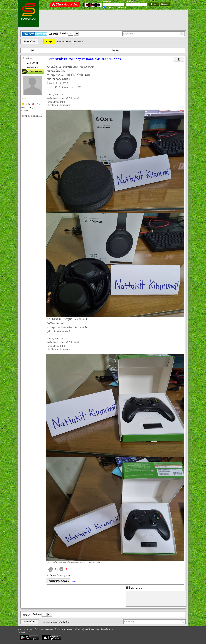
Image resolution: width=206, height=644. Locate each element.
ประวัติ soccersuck (92, 629)
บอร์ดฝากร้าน (78, 42)
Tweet (74, 581)
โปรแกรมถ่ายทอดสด (44, 629)
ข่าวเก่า (30, 629)
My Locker (134, 588)
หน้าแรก (22, 629)
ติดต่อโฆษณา (107, 629)
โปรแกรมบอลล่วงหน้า (64, 629)
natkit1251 (33, 63)
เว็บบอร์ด (79, 629)
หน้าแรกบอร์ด (63, 42)
